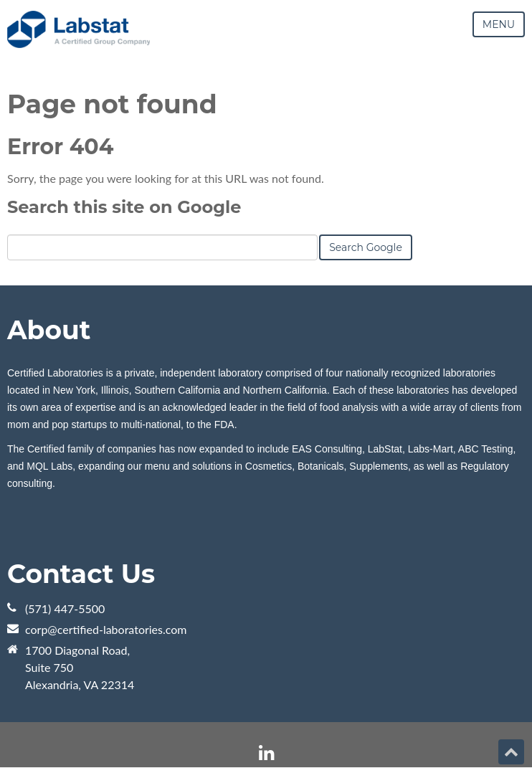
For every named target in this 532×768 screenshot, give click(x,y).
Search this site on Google (124, 207)
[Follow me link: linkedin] (266, 753)
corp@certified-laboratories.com (106, 629)
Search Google (366, 247)
